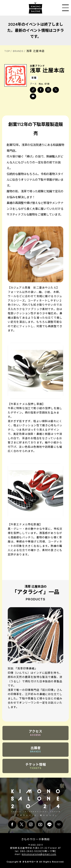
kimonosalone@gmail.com (39, 854)
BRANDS (18, 51)
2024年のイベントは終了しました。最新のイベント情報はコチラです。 (36, 30)
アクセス (35, 733)
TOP (7, 51)
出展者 (35, 749)
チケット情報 (36, 766)
